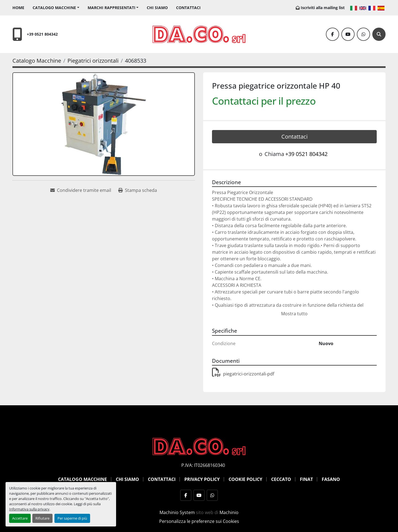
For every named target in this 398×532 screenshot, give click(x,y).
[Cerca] (379, 34)
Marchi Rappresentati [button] (112, 8)
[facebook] (332, 34)
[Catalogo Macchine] (37, 61)
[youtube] (348, 34)
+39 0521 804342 (42, 34)
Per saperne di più (72, 518)
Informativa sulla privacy (29, 509)
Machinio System (177, 512)
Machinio (229, 512)
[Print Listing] (138, 190)
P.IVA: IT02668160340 (203, 465)
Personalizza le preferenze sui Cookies (199, 521)
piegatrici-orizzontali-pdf (243, 374)
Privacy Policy (202, 479)
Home (18, 8)
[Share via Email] (81, 190)
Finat (306, 479)
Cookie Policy (245, 479)
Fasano (331, 479)
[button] (56, 8)
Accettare (20, 518)
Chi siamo (157, 8)
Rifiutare (42, 518)
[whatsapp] (363, 34)
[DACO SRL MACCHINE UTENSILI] (199, 446)
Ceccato (281, 479)
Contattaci (188, 8)
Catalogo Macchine (54, 8)
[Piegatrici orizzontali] (93, 61)
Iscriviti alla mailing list (323, 8)
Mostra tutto (294, 314)
